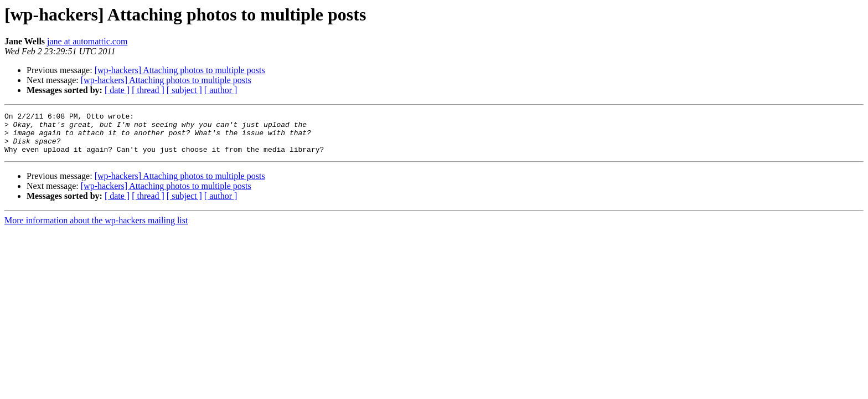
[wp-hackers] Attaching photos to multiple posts (180, 70)
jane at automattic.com (87, 41)
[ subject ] (184, 90)
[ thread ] (148, 90)
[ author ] (221, 90)
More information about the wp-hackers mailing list (96, 229)
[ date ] (117, 90)
